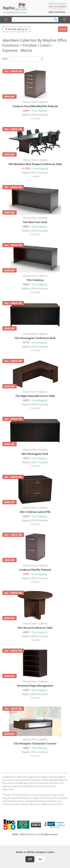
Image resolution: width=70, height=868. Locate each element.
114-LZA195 (35, 234)
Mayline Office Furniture (35, 115)
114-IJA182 (35, 640)
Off (30, 859)
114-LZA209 (35, 292)
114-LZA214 (35, 524)
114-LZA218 (35, 408)
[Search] (56, 19)
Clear (63, 29)
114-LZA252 (35, 350)
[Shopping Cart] (64, 20)
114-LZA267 (35, 756)
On (40, 859)
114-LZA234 (35, 118)
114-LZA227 (35, 582)
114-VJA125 (35, 466)
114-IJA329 (35, 176)
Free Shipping (57, 12)
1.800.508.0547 (57, 4)
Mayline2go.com (33, 834)
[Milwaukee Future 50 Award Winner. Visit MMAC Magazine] (36, 825)
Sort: (5, 59)
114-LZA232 (35, 698)
